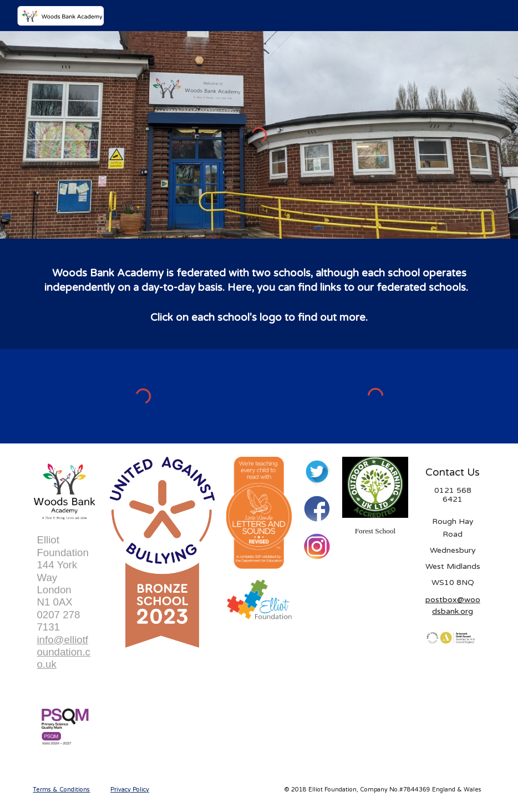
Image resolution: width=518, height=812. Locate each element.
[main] (259, 294)
